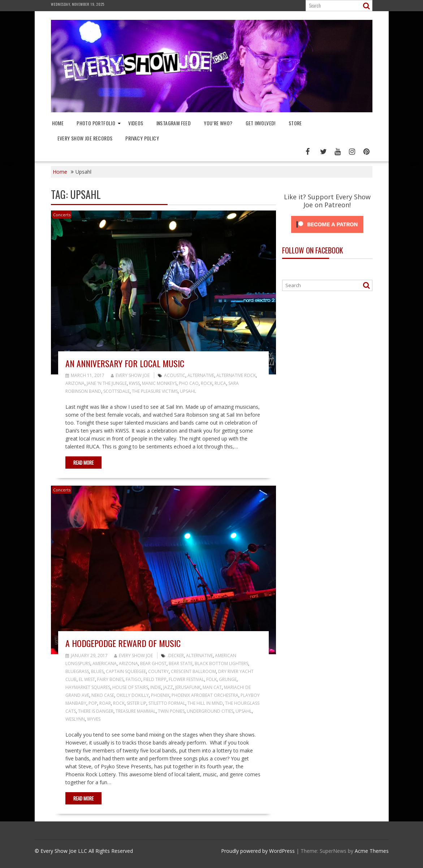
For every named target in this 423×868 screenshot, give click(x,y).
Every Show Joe (130, 375)
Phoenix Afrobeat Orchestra (205, 695)
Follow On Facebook (313, 250)
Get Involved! (261, 123)
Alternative (201, 375)
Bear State (181, 663)
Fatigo (133, 679)
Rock (207, 383)
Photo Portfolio (96, 123)
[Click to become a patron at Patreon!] (327, 235)
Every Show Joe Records (85, 138)
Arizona (75, 383)
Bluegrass (77, 671)
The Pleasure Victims (155, 391)
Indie (156, 687)
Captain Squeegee (126, 671)
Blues (97, 671)
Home (58, 123)
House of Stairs (130, 687)
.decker (176, 656)
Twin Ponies (171, 711)
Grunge (228, 679)
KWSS (134, 383)
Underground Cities (210, 711)
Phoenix (160, 695)
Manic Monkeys (159, 383)
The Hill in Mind (205, 703)
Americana (105, 663)
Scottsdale (116, 391)
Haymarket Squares (88, 687)
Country (158, 671)
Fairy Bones (110, 679)
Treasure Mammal (136, 711)
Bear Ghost (153, 663)
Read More (83, 463)
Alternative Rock (236, 375)
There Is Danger (96, 711)
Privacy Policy (142, 138)
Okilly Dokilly (133, 695)
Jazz (168, 687)
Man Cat (212, 687)
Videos (136, 123)
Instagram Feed (174, 123)
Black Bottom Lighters (221, 663)
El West (87, 679)
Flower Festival (186, 679)
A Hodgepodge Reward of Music (123, 643)
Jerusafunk (188, 687)
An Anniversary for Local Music (125, 363)
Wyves (94, 719)
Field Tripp (155, 679)
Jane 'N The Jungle (107, 383)
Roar (105, 703)
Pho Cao (189, 383)
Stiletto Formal (167, 703)
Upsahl (188, 391)
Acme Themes (372, 851)
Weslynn (75, 719)
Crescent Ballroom (193, 671)
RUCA (220, 383)
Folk (211, 679)
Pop (93, 703)
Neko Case (103, 695)
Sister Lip (137, 703)
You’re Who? (218, 123)
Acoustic (175, 375)
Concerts (62, 215)
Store (295, 123)
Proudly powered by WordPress (258, 851)
